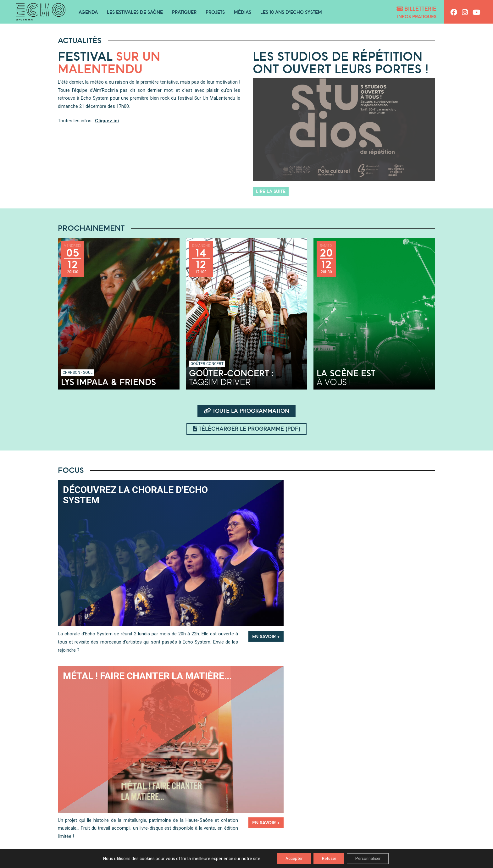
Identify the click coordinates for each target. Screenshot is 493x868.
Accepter (290, 858)
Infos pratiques (417, 17)
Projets (215, 12)
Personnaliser (371, 858)
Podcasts (161, 822)
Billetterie (416, 9)
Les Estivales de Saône (135, 12)
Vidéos (332, 822)
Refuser (328, 858)
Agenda (88, 12)
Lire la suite (271, 191)
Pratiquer (184, 12)
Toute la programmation (246, 411)
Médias (243, 12)
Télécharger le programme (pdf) (246, 429)
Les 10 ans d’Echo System (291, 12)
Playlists (247, 822)
